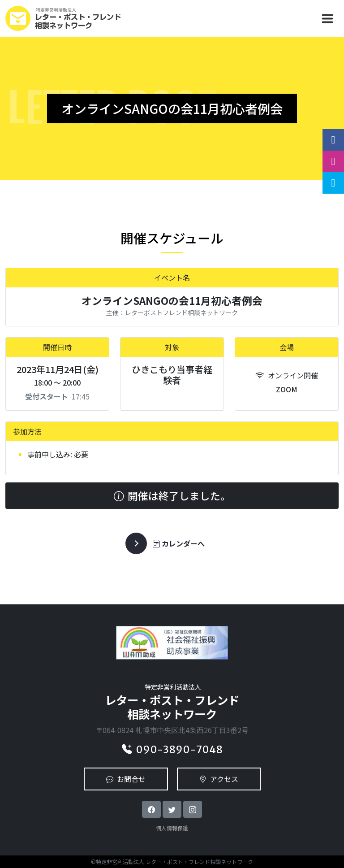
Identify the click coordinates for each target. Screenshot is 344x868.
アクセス (219, 779)
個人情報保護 (172, 828)
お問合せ (126, 779)
